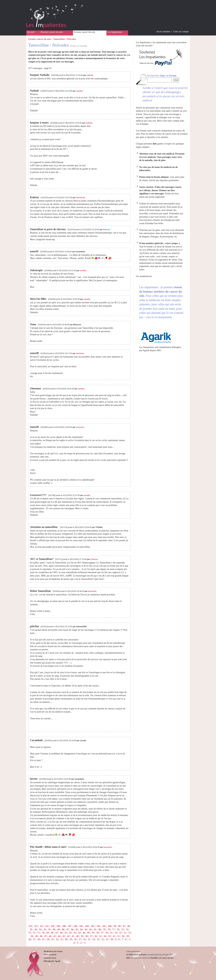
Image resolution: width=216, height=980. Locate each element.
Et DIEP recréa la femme (136, 955)
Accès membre (163, 32)
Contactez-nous (50, 958)
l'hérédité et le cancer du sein (162, 958)
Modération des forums (53, 951)
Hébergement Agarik (52, 961)
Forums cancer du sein (85, 32)
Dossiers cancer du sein (52, 32)
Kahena (106, 229)
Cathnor (94, 559)
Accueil (31, 32)
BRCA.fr (130, 958)
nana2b (79, 91)
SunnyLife (80, 198)
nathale (90, 75)
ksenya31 (92, 591)
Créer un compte (181, 32)
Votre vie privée (50, 955)
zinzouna (80, 353)
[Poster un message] (79, 46)
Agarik (146, 350)
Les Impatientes (115, 32)
